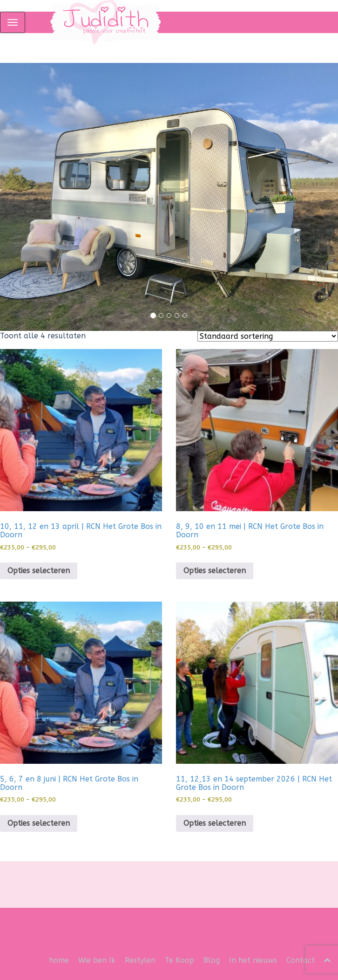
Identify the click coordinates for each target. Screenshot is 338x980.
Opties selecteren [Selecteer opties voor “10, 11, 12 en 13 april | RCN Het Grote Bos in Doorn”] (39, 571)
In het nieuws (253, 960)
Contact (301, 960)
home (59, 960)
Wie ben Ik (97, 960)
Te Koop (179, 960)
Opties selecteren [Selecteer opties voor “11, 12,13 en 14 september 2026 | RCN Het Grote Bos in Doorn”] (215, 823)
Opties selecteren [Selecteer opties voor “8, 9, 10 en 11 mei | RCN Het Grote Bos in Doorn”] (215, 571)
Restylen (140, 960)
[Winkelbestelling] (268, 336)
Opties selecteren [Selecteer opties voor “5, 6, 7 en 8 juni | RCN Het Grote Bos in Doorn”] (39, 823)
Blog (212, 960)
